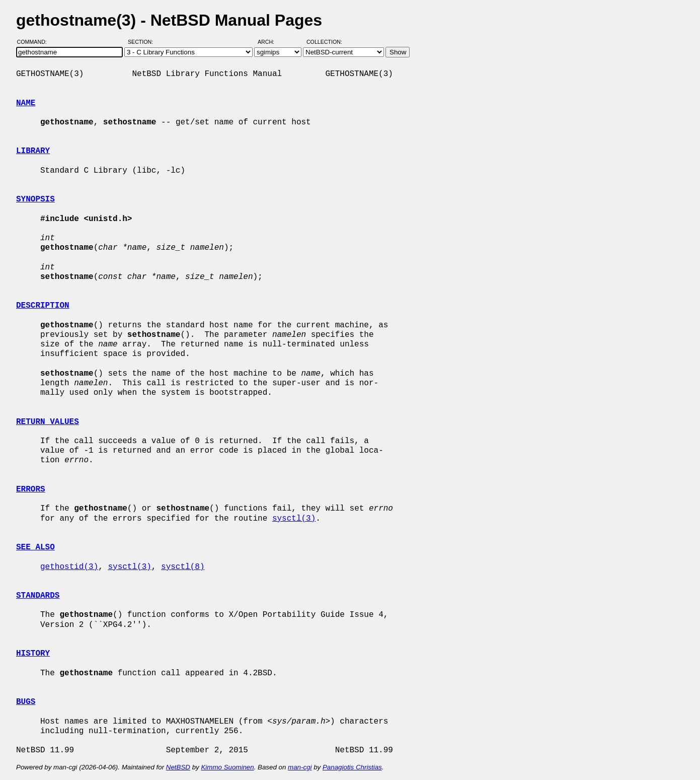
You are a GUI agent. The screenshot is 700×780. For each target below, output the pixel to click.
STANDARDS (38, 596)
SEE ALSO (35, 547)
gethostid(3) (69, 567)
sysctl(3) (294, 519)
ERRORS (31, 489)
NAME (26, 103)
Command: (35, 42)
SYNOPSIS (35, 199)
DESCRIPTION (43, 306)
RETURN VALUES (48, 422)
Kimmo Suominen (227, 767)
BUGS (26, 702)
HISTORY (33, 654)
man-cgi (300, 767)
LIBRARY (33, 151)
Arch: (270, 42)
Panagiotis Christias (352, 767)
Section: (143, 42)
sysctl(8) (183, 567)
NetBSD (178, 767)
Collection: (324, 42)
